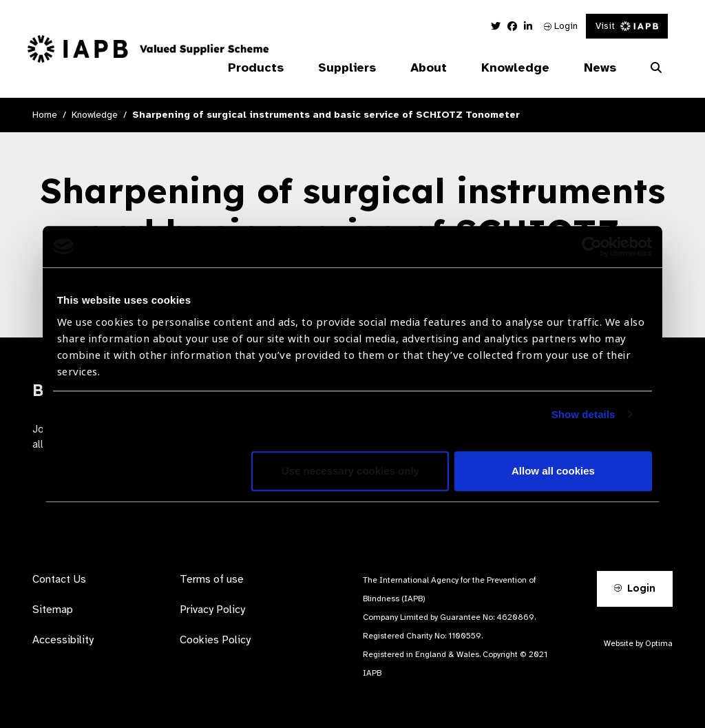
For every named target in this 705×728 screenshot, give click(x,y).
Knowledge (95, 115)
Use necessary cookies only (350, 471)
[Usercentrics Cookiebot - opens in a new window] (592, 247)
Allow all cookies (553, 471)
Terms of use (212, 579)
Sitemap (53, 610)
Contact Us (59, 579)
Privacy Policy (212, 610)
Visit (627, 26)
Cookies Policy (215, 640)
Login (561, 26)
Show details (583, 414)
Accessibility (63, 640)
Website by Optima (638, 643)
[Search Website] (656, 68)
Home (45, 115)
